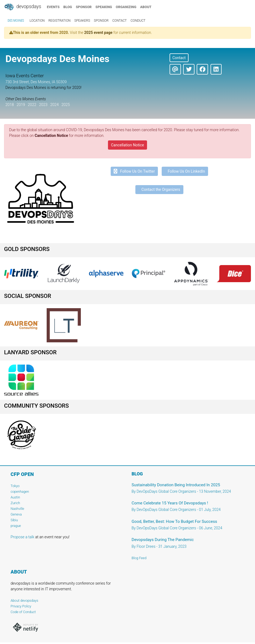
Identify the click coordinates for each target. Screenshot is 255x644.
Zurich (15, 503)
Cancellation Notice (51, 136)
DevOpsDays (23, 7)
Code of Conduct (23, 612)
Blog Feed (139, 558)
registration (60, 21)
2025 (66, 105)
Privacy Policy (21, 606)
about (146, 7)
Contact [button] (179, 58)
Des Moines (16, 21)
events (53, 7)
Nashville (17, 509)
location (37, 21)
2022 (32, 105)
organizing (126, 7)
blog (68, 7)
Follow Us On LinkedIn (185, 171)
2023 (43, 105)
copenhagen (20, 492)
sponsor (84, 7)
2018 (10, 105)
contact (119, 21)
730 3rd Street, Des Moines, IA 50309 (36, 82)
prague (16, 526)
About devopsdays (24, 600)
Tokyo (15, 486)
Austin (15, 497)
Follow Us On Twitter (134, 171)
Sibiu (14, 520)
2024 (54, 105)
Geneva (16, 514)
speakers (82, 21)
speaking (104, 7)
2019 (21, 105)
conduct (138, 21)
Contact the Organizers (159, 189)
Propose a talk (22, 537)
